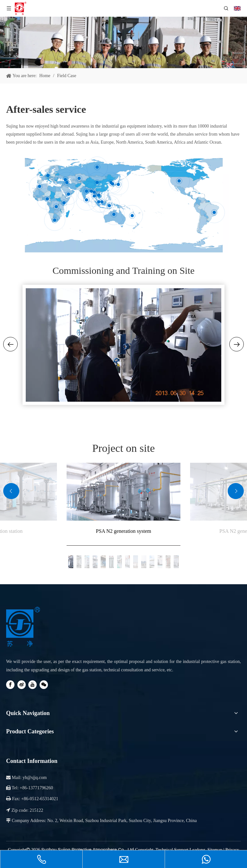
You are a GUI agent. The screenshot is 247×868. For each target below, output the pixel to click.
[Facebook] (10, 685)
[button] (11, 491)
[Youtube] (32, 685)
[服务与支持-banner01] (123, 42)
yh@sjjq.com (35, 778)
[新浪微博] (22, 685)
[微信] (44, 685)
